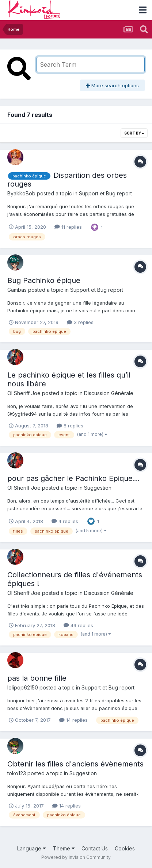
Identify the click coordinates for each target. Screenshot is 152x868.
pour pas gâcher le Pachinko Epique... (73, 478)
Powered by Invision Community (76, 857)
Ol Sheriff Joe (24, 393)
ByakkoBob (21, 193)
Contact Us (95, 848)
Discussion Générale (109, 393)
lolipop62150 (23, 687)
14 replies (73, 720)
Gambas (17, 290)
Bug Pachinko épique (44, 280)
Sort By (134, 133)
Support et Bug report (105, 193)
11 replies (68, 227)
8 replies (70, 426)
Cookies (125, 848)
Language (32, 848)
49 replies (78, 625)
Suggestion (98, 488)
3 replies (80, 322)
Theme (64, 848)
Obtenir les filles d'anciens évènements (75, 764)
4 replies (65, 521)
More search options (112, 85)
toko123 (17, 773)
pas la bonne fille (37, 678)
